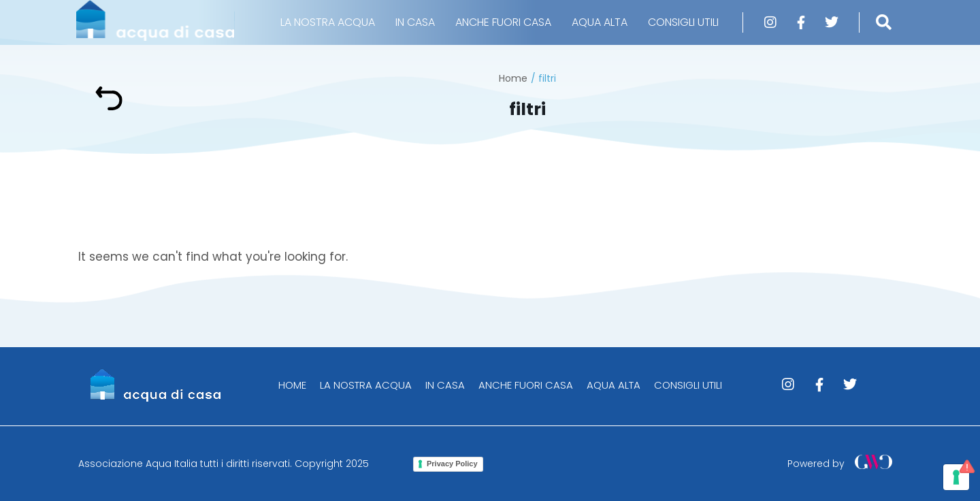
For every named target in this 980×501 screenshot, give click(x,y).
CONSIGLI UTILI (683, 22)
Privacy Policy (452, 464)
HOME (292, 385)
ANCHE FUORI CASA (503, 22)
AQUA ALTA (600, 22)
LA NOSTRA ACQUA (328, 22)
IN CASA (415, 22)
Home (513, 78)
